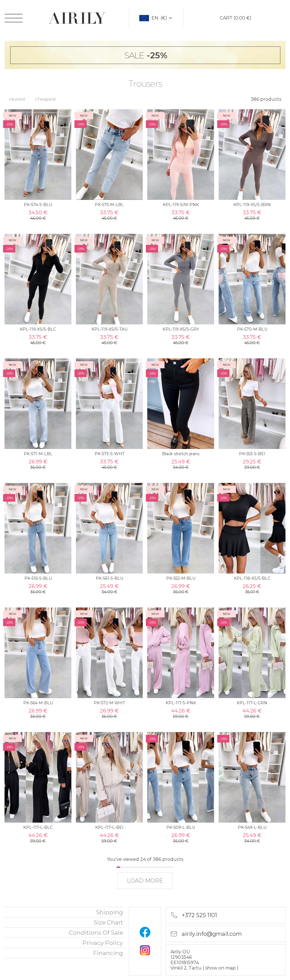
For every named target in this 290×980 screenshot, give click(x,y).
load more (145, 881)
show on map (221, 968)
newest (17, 99)
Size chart (108, 922)
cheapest (46, 99)
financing (108, 953)
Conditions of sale (96, 933)
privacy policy (103, 943)
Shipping (110, 912)
